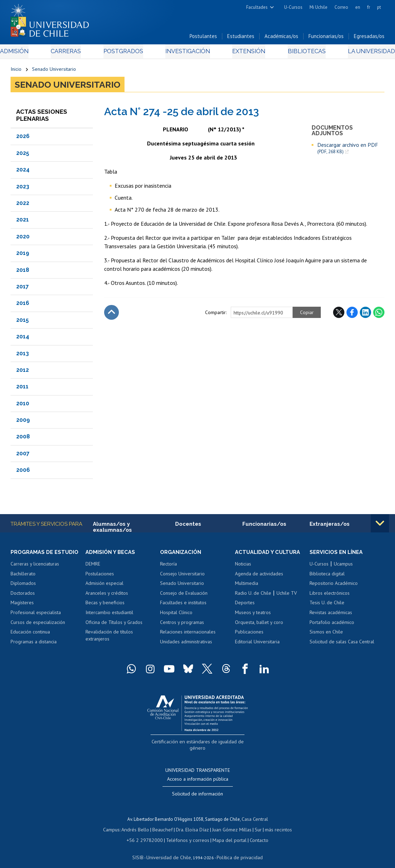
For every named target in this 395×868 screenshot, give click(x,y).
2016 (23, 305)
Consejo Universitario (182, 576)
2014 (23, 339)
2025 (23, 155)
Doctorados (23, 596)
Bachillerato (23, 576)
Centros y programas (182, 625)
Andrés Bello (139, 822)
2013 (23, 355)
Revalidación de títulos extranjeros (109, 638)
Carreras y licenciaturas (35, 567)
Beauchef (165, 822)
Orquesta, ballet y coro (259, 625)
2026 (23, 139)
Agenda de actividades (259, 576)
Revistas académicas (331, 615)
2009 (23, 422)
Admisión (26, 53)
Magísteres (22, 606)
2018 (23, 272)
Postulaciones (100, 576)
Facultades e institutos (183, 606)
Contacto (254, 832)
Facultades (257, 7)
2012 (23, 372)
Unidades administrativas (186, 644)
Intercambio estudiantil (109, 615)
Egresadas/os (369, 38)
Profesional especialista (36, 615)
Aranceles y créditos (107, 596)
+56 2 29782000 (148, 832)
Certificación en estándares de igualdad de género (198, 744)
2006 (23, 472)
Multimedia (247, 586)
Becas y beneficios (105, 606)
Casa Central (255, 813)
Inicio (16, 71)
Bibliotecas (297, 53)
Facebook (352, 314)
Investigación (187, 53)
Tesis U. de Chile (327, 606)
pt (379, 7)
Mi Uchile (318, 7)
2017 (23, 289)
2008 (23, 439)
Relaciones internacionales (188, 635)
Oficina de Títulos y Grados (114, 625)
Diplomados (23, 586)
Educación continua (30, 635)
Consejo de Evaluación (184, 596)
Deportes (245, 606)
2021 (23, 222)
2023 (23, 189)
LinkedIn (365, 314)
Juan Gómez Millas (230, 822)
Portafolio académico (332, 625)
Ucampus (343, 567)
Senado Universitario (54, 71)
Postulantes (203, 38)
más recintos (274, 822)
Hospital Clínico (176, 615)
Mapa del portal (226, 832)
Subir (112, 314)
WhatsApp (379, 314)
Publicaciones (249, 635)
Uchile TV (287, 596)
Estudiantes (241, 38)
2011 (22, 389)
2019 (23, 255)
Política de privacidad (237, 849)
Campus (117, 822)
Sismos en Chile (326, 635)
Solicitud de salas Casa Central (342, 644)
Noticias (243, 567)
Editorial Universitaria (257, 644)
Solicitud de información (197, 788)
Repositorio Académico (334, 586)
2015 (23, 322)
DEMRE (93, 567)
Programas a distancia (34, 644)
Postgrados (126, 53)
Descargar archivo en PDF (348, 150)
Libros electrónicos (330, 596)
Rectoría (168, 567)
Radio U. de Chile (253, 596)
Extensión (244, 53)
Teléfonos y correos (187, 832)
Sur (255, 822)
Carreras (73, 53)
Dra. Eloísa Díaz (193, 822)
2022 (23, 205)
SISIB (142, 849)
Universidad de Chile (170, 849)
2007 (23, 455)
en (358, 7)
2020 (23, 239)
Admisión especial (104, 586)
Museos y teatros (253, 615)
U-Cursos (293, 7)
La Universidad (358, 53)
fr (369, 7)
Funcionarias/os (326, 38)
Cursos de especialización (38, 625)
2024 (23, 172)
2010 (23, 405)
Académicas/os (281, 38)
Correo (341, 7)
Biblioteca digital (327, 576)
